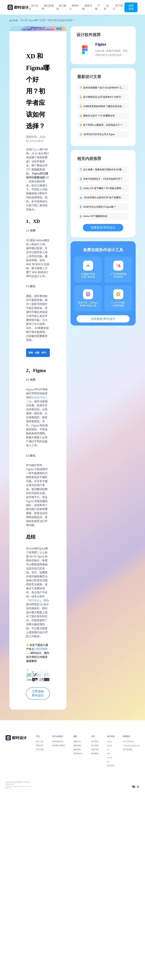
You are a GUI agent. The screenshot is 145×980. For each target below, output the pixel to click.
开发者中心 (78, 753)
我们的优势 (48, 7)
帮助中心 (74, 7)
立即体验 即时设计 (38, 693)
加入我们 (95, 745)
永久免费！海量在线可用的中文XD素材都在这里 (104, 170)
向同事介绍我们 (59, 745)
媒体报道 (95, 753)
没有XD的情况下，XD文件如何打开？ (103, 179)
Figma (36, 149)
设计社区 (34, 7)
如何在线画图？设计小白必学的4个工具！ (104, 88)
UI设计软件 (41, 649)
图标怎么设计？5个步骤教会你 (99, 116)
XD (47, 177)
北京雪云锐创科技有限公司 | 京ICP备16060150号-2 (18, 783)
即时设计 (34, 600)
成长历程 (95, 749)
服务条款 (77, 749)
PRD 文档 (40, 749)
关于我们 (118, 7)
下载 (97, 7)
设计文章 (13, 20)
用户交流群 (128, 749)
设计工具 (40, 741)
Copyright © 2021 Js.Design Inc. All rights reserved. (18, 787)
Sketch (110, 745)
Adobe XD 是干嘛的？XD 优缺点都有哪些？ (104, 188)
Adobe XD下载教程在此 (95, 216)
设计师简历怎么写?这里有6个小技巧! (102, 97)
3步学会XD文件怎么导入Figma (99, 134)
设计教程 (61, 7)
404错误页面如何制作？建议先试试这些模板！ (104, 106)
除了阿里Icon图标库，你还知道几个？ (103, 125)
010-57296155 (128, 741)
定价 (106, 7)
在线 (34, 397)
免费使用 (131, 7)
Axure (109, 757)
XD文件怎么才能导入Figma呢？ (100, 207)
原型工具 (40, 745)
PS (108, 749)
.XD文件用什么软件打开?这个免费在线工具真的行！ (104, 198)
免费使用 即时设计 (103, 228)
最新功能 (87, 7)
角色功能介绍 (58, 741)
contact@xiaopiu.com (131, 745)
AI (108, 761)
